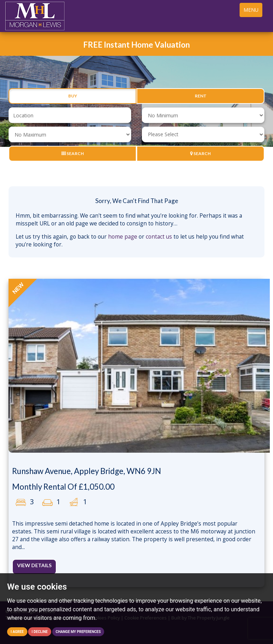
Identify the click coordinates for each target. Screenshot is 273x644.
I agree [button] (17, 632)
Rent (201, 96)
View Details (34, 565)
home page (123, 237)
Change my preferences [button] (78, 632)
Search (73, 153)
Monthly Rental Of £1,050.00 (63, 487)
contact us (159, 237)
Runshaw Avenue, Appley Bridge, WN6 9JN (87, 471)
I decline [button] (40, 632)
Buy (73, 96)
